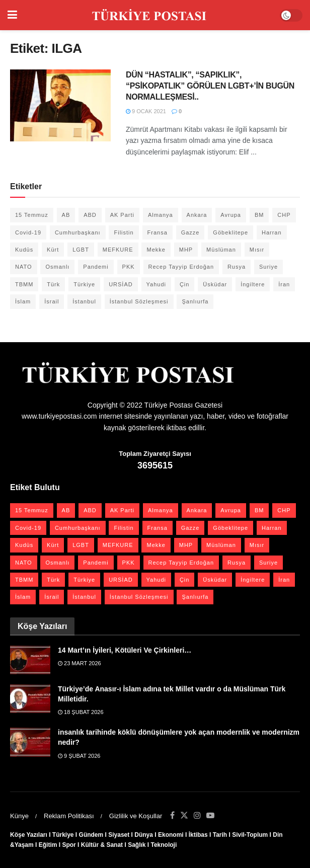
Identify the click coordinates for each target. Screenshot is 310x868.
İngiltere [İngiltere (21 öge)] (253, 284)
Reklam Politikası (69, 816)
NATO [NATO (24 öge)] (24, 267)
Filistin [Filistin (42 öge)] (124, 232)
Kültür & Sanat (102, 845)
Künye (19, 816)
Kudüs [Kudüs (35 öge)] (24, 250)
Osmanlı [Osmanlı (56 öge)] (57, 267)
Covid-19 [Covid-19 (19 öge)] (28, 232)
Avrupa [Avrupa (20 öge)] (231, 215)
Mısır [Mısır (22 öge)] (257, 250)
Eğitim (48, 845)
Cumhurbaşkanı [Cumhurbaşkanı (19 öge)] (78, 232)
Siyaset (119, 835)
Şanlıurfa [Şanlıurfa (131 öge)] (195, 301)
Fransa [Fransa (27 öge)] (158, 232)
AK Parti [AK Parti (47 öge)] (122, 215)
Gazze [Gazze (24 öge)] (190, 232)
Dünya (144, 835)
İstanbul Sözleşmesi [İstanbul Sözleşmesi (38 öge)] (139, 301)
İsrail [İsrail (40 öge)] (52, 301)
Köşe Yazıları (29, 835)
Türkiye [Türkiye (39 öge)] (84, 284)
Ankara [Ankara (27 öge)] (197, 215)
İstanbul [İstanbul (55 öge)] (84, 301)
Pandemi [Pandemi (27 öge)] (96, 267)
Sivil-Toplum (250, 835)
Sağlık (137, 845)
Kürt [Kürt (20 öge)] (53, 250)
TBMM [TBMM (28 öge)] (24, 284)
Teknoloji (164, 845)
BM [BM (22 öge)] (259, 215)
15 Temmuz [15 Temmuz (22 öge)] (32, 215)
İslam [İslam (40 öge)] (23, 301)
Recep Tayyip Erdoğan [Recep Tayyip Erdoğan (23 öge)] (181, 267)
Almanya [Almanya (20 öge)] (161, 215)
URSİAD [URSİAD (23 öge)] (121, 284)
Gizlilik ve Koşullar (136, 816)
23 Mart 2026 (80, 663)
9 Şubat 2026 (79, 756)
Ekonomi (171, 835)
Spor (69, 845)
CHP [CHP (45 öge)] (284, 215)
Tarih (220, 835)
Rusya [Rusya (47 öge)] (237, 267)
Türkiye (63, 835)
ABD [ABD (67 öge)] (90, 215)
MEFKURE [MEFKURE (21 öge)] (118, 250)
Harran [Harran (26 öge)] (272, 232)
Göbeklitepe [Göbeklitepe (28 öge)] (230, 232)
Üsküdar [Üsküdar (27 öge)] (215, 284)
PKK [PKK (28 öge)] (129, 267)
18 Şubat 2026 (81, 712)
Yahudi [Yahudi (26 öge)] (156, 284)
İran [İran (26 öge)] (284, 284)
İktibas (198, 835)
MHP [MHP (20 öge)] (186, 250)
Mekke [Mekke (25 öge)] (156, 250)
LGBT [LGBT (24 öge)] (81, 250)
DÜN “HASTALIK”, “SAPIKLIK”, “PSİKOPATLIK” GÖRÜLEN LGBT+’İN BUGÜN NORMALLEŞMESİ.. (210, 86)
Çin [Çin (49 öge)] (185, 284)
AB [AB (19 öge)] (66, 215)
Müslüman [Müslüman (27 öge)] (221, 250)
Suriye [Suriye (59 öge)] (268, 267)
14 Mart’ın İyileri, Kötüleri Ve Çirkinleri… (125, 650)
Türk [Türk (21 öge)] (53, 284)
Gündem (91, 835)
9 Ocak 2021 (146, 111)
